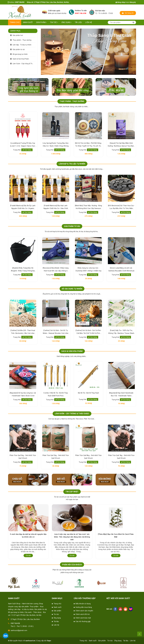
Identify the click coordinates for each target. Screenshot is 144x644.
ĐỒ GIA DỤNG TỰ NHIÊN (72, 289)
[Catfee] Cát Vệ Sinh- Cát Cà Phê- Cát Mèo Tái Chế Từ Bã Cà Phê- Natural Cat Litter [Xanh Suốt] (121, 332)
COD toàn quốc (54, 11)
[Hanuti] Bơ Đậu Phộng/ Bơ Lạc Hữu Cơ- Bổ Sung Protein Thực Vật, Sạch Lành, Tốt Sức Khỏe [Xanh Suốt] (23, 145)
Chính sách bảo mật (83, 618)
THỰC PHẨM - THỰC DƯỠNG (72, 101)
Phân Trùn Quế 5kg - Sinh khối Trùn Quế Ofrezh (56, 457)
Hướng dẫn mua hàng (84, 607)
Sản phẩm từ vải (19, 49)
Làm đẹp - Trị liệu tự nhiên (22, 45)
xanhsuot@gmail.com (19, 630)
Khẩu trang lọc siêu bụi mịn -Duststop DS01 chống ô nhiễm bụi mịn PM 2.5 (121, 270)
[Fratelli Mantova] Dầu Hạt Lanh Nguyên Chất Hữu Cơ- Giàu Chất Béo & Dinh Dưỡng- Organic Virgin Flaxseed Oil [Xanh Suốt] (88, 207)
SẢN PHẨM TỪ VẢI (72, 226)
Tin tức (54, 22)
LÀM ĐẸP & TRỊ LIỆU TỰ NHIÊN (72, 164)
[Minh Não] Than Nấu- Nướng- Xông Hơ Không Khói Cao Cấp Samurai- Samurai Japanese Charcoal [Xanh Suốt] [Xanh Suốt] (121, 207)
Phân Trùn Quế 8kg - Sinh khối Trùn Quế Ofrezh (23, 457)
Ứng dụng (67, 22)
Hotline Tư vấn (81, 11)
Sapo (49, 641)
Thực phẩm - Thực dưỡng (22, 40)
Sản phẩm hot (18, 35)
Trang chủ (15, 22)
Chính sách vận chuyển (84, 611)
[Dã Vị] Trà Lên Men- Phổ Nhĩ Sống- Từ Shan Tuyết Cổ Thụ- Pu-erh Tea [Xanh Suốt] (121, 145)
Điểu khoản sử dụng (83, 604)
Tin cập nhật (72, 492)
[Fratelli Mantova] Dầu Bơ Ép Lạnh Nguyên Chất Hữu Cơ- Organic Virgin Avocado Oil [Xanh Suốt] (56, 207)
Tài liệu (78, 22)
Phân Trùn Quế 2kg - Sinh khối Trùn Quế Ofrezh (88, 457)
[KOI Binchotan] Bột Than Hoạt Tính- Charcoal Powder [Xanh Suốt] (23, 207)
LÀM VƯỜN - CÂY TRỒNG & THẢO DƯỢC (72, 414)
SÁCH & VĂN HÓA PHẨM (72, 351)
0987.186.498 (81, 13)
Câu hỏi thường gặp (83, 621)
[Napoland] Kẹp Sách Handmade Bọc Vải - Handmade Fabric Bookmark (23, 395)
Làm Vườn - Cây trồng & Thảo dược (24, 64)
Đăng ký (133, 2)
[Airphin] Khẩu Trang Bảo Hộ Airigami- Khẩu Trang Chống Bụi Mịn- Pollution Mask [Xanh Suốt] (56, 270)
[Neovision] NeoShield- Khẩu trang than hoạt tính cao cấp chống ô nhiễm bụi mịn (88, 270)
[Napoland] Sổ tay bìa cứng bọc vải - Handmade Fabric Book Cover (56, 394)
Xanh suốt (28, 22)
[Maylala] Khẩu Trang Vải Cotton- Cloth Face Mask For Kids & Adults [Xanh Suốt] (23, 270)
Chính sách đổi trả (83, 614)
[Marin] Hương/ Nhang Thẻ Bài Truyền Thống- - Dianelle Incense (23, 332)
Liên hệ (89, 22)
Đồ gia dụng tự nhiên (20, 54)
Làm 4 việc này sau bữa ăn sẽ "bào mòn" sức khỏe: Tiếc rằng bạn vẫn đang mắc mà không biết (116, 537)
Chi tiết (28, 556)
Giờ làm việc (100, 11)
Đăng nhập (120, 2)
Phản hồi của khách (72, 565)
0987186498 (20, 2)
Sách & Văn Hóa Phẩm (21, 59)
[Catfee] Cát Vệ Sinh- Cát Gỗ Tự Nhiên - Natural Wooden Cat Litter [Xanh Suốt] (88, 332)
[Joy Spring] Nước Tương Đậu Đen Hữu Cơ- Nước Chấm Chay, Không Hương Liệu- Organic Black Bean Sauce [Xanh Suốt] (88, 145)
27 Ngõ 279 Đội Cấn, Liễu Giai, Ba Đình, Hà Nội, (52, 2)
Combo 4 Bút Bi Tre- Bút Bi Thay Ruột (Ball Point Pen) (88, 394)
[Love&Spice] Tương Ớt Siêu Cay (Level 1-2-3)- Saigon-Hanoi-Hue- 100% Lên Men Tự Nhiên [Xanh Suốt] (56, 145)
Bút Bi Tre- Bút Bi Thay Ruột (121, 393)
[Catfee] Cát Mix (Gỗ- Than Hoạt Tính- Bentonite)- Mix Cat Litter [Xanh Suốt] (56, 332)
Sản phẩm (41, 22)
